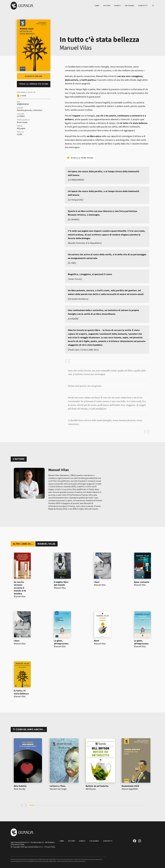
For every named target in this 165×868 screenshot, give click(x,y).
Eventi (118, 6)
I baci (97, 582)
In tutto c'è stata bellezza (21, 692)
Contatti (143, 6)
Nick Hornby (20, 789)
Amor (97, 641)
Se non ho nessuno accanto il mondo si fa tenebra (20, 588)
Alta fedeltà (20, 786)
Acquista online (33, 76)
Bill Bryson (91, 789)
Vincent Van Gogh (58, 789)
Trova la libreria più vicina (34, 84)
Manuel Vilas (76, 48)
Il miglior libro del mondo (61, 584)
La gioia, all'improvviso (61, 642)
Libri (97, 6)
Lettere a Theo (58, 786)
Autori (107, 6)
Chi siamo (130, 6)
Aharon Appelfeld (130, 789)
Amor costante (142, 582)
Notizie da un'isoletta (97, 786)
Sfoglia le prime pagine (82, 158)
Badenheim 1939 (130, 786)
